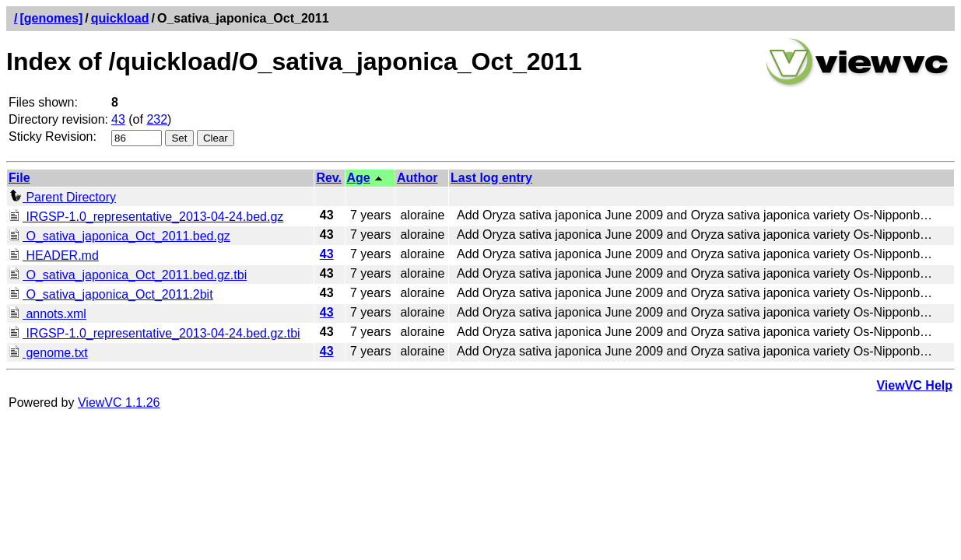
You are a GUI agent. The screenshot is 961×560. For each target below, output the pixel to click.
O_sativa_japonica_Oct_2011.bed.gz (119, 236)
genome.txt (48, 353)
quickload (120, 18)
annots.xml (47, 314)
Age (359, 178)
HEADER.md (54, 255)
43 (118, 119)
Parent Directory (62, 197)
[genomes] (51, 18)
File (19, 178)
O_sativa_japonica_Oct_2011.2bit (111, 294)
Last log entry (491, 178)
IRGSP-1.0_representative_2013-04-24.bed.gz (146, 217)
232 (157, 119)
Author (417, 178)
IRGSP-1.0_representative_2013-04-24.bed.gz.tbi (154, 333)
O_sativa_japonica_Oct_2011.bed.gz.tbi (128, 275)
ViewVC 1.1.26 (119, 402)
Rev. (329, 178)
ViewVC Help (914, 385)
